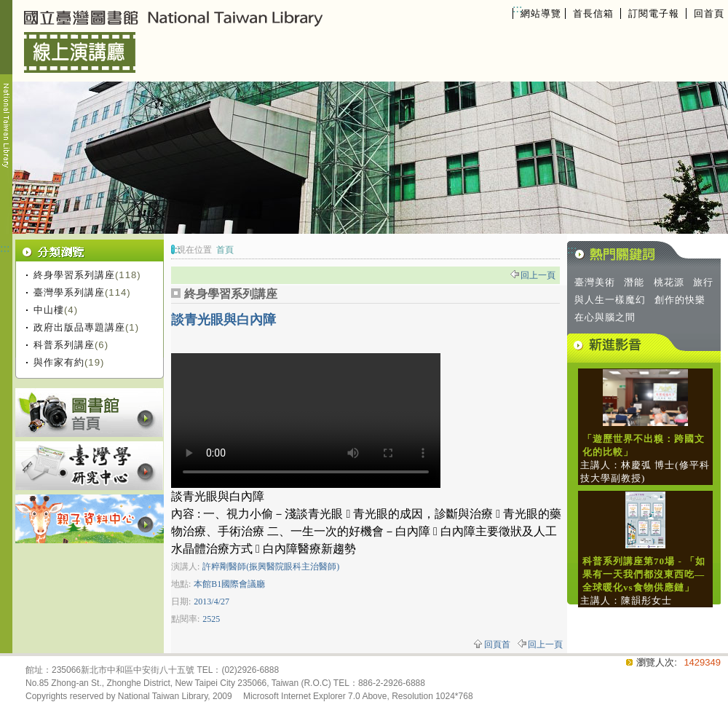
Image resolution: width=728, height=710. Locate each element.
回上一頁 (538, 275)
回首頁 (709, 13)
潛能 (634, 282)
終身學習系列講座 (74, 275)
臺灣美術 (595, 282)
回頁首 (497, 644)
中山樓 (49, 310)
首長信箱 (593, 13)
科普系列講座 (64, 345)
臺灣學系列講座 (69, 292)
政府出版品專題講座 (79, 327)
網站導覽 (541, 13)
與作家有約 (59, 362)
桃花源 (669, 282)
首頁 (225, 250)
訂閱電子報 (654, 13)
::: (517, 8)
